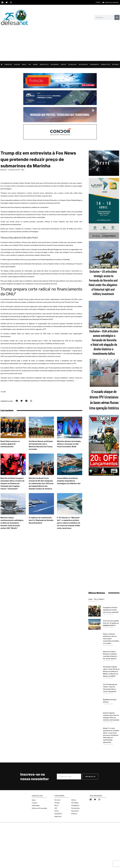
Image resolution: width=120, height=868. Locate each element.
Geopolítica (44, 64)
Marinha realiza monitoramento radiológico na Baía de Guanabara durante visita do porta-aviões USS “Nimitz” (12, 523)
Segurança (55, 64)
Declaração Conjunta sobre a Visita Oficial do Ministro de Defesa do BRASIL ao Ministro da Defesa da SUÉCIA (111, 671)
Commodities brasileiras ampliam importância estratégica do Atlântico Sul (69, 481)
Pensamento (95, 64)
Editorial (116, 64)
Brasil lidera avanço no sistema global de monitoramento (10, 444)
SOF (30, 64)
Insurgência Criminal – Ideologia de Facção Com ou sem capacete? (111, 610)
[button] (17, 401)
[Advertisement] (60, 41)
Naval (24, 64)
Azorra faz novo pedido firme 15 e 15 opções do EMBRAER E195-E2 (111, 623)
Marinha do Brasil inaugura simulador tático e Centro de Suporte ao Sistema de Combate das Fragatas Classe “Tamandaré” (12, 483)
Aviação (17, 64)
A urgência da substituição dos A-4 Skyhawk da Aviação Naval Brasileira (41, 520)
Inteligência (83, 64)
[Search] (117, 17)
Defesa (63, 64)
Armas (35, 64)
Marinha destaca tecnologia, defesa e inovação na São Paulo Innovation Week (69, 444)
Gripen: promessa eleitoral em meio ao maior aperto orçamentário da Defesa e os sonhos (111, 638)
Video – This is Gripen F (96, 599)
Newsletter (106, 64)
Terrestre (8, 64)
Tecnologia (72, 64)
